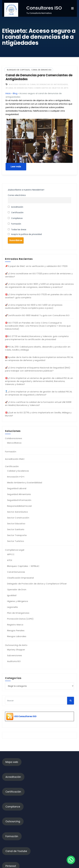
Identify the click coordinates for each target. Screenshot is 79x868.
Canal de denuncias (41, 70)
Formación (14, 224)
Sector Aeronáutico (18, 512)
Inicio (8, 93)
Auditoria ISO (14, 661)
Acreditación (15, 207)
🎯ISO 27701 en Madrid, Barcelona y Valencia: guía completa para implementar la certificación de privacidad (37, 338)
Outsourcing (13, 821)
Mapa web (12, 762)
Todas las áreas (17, 230)
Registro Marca (15, 625)
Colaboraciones (14, 438)
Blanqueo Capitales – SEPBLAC (23, 566)
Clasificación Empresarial (20, 578)
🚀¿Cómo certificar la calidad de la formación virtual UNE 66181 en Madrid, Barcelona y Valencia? (38, 404)
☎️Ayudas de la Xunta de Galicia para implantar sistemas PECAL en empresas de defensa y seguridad (39, 359)
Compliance (15, 218)
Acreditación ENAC (15, 459)
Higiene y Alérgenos (18, 601)
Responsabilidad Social (19, 506)
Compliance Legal (15, 550)
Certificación (16, 213)
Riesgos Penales (16, 630)
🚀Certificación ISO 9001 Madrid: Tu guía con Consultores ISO (37, 315)
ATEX (10, 560)
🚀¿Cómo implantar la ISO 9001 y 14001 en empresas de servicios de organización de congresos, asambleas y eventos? (39, 285)
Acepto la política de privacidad (25, 234)
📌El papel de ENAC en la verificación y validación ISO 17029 (36, 266)
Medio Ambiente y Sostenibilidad (25, 483)
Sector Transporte (17, 535)
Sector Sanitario (16, 529)
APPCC (11, 554)
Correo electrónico (17, 195)
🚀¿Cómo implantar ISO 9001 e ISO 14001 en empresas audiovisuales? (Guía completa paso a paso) (34, 306)
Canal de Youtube (16, 851)
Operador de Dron (17, 589)
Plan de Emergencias (18, 613)
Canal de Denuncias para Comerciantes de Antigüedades (39, 77)
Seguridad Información (19, 500)
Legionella (12, 607)
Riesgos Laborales (17, 636)
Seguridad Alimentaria (19, 494)
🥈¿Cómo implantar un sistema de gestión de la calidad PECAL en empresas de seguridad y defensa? (39, 393)
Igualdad (12, 595)
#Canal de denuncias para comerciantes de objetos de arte (37, 88)
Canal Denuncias (16, 572)
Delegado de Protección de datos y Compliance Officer (37, 584)
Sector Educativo (16, 524)
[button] (71, 860)
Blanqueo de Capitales (18, 70)
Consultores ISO (44, 8)
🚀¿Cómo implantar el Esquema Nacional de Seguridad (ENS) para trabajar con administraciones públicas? (38, 369)
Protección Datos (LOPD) (20, 619)
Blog (15, 93)
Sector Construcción (18, 518)
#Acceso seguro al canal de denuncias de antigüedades (38, 84)
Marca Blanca (14, 443)
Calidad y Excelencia (18, 471)
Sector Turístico (16, 541)
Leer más (16, 167)
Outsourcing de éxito (16, 645)
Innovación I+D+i (16, 477)
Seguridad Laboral (17, 488)
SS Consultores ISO (26, 716)
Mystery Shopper (16, 650)
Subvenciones (15, 655)
